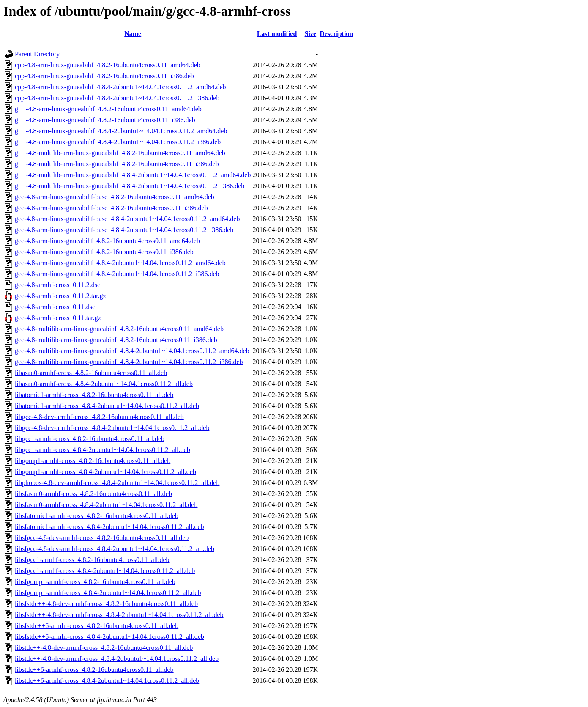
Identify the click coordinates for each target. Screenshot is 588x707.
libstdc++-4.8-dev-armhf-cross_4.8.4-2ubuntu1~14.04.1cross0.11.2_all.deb (117, 659)
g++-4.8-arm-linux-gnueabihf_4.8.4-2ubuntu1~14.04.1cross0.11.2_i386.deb (118, 142)
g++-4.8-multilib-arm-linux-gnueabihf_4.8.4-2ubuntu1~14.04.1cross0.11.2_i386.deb (130, 186)
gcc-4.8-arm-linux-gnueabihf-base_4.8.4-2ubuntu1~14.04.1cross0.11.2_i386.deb (124, 230)
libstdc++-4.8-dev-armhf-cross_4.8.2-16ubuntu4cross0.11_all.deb (104, 648)
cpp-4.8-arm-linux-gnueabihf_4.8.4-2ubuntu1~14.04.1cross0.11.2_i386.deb (117, 98)
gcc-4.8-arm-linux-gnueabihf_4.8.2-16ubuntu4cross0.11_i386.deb (104, 252)
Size (311, 34)
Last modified (277, 34)
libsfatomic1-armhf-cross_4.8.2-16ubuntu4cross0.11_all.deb (97, 516)
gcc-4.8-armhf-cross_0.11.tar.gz (58, 318)
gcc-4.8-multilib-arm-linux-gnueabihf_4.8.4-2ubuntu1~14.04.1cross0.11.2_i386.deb (129, 362)
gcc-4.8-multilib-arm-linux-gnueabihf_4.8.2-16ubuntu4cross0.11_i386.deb (116, 340)
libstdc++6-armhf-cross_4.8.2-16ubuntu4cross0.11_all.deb (94, 670)
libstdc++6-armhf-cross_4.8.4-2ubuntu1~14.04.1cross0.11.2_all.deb (107, 681)
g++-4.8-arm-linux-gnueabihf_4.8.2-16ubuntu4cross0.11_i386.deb (105, 120)
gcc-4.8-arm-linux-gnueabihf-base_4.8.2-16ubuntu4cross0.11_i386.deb (111, 208)
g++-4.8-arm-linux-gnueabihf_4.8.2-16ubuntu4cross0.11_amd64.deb (108, 109)
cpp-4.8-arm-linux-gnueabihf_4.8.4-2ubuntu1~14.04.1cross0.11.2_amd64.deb (120, 87)
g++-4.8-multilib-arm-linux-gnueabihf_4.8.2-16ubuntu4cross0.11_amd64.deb (120, 153)
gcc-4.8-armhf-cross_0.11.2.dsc (57, 285)
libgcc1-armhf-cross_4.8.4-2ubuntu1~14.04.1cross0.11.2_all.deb (103, 450)
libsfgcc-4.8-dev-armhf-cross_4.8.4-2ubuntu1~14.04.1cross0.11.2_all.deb (115, 549)
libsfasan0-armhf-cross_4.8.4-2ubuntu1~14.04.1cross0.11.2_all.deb (106, 505)
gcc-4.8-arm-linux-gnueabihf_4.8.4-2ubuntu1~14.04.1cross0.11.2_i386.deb (117, 274)
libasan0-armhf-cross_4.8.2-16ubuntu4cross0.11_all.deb (91, 373)
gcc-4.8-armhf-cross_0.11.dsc (55, 307)
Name (133, 34)
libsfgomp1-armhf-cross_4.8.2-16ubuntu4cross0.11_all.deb (95, 582)
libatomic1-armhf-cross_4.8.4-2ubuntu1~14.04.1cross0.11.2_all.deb (107, 406)
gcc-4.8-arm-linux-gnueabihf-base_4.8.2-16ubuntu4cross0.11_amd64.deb (115, 197)
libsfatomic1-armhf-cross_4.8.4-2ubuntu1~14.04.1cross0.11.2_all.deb (109, 527)
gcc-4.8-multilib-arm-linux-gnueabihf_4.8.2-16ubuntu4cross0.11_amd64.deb (119, 329)
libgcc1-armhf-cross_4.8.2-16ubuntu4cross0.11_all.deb (90, 439)
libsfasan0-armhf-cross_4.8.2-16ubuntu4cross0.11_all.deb (93, 494)
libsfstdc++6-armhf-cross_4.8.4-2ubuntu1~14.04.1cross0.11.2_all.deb (109, 637)
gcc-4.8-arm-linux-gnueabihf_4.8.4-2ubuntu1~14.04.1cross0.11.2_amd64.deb (120, 263)
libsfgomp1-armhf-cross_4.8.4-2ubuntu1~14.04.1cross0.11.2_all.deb (108, 593)
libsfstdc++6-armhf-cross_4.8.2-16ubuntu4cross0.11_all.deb (97, 626)
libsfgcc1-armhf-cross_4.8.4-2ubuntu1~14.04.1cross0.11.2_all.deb (105, 571)
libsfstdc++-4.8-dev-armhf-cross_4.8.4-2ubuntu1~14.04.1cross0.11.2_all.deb (119, 615)
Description (336, 34)
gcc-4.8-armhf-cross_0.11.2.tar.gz (60, 296)
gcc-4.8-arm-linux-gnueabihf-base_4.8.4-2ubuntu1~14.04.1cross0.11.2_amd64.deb (127, 219)
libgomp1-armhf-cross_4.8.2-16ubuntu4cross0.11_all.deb (93, 461)
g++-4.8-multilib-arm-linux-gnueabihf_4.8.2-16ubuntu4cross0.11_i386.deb (117, 164)
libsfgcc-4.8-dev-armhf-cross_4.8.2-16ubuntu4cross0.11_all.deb (102, 538)
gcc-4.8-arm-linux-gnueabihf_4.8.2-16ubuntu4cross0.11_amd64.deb (107, 241)
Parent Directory (37, 54)
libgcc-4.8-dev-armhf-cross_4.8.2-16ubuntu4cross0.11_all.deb (99, 417)
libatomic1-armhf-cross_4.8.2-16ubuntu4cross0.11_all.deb (94, 395)
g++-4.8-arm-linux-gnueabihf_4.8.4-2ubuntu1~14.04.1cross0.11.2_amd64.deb (121, 131)
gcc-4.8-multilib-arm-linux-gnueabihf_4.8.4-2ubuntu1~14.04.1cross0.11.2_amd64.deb (132, 351)
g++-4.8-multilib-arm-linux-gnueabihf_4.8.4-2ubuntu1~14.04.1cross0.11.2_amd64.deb (133, 175)
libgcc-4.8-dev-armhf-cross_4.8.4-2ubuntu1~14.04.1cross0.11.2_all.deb (112, 428)
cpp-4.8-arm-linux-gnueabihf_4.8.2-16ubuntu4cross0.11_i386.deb (104, 76)
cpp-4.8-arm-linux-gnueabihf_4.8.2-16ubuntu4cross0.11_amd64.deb (108, 65)
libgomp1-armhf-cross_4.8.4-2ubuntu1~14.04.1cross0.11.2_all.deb (105, 472)
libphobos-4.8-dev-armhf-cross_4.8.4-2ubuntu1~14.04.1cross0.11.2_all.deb (117, 483)
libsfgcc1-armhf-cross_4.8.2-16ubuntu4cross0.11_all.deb (92, 560)
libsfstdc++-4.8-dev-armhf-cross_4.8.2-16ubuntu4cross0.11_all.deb (106, 604)
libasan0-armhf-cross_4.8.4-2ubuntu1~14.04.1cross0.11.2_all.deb (104, 384)
